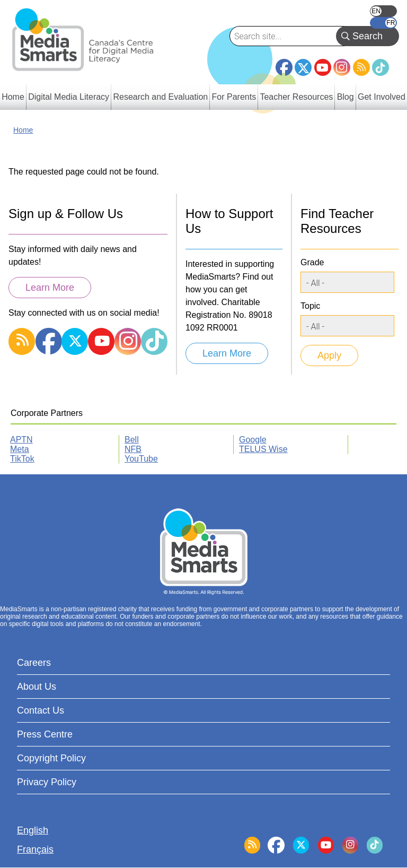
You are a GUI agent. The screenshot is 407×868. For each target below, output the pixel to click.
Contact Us (41, 710)
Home (23, 130)
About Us (37, 687)
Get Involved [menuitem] (382, 97)
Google (253, 440)
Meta (20, 449)
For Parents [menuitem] (234, 97)
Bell (132, 440)
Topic (310, 306)
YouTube (323, 67)
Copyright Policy (51, 758)
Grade (312, 262)
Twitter (303, 67)
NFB (133, 449)
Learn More (50, 288)
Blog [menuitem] (346, 97)
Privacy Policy (47, 782)
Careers (34, 663)
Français (383, 23)
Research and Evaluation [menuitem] (160, 97)
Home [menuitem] (13, 97)
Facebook (284, 63)
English (383, 11)
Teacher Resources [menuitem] (296, 97)
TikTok (381, 67)
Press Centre (45, 734)
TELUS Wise (263, 449)
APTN (21, 440)
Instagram (342, 67)
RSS (361, 67)
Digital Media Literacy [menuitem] (69, 97)
